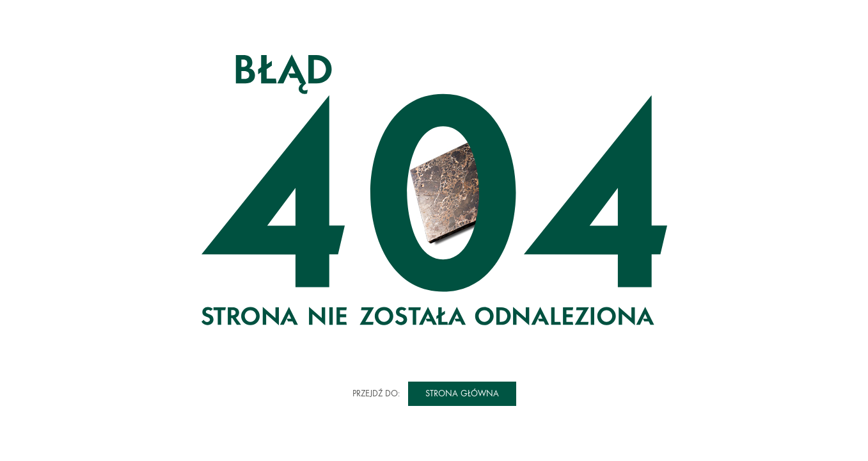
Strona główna (462, 393)
